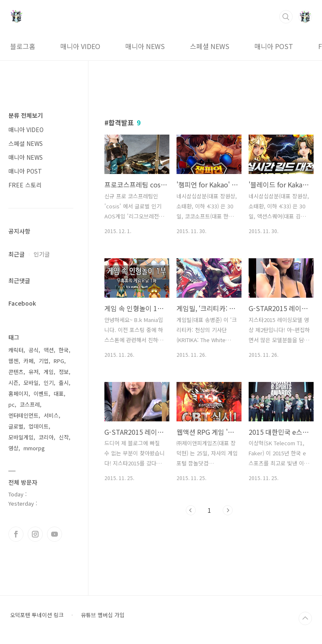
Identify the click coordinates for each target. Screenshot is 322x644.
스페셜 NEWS (210, 46)
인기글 (42, 254)
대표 (59, 393)
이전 (191, 510)
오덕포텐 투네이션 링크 (37, 615)
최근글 (17, 254)
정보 (64, 372)
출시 (64, 383)
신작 (64, 437)
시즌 (13, 383)
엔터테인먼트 (23, 415)
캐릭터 (16, 350)
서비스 (51, 415)
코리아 (46, 437)
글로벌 (16, 426)
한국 (64, 350)
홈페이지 (18, 393)
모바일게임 (21, 437)
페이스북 (16, 534)
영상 (13, 448)
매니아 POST (274, 46)
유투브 (55, 534)
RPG (59, 361)
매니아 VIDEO (80, 46)
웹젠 (13, 361)
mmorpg (34, 448)
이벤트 (41, 393)
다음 (228, 510)
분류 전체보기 (26, 115)
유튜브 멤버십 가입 (103, 615)
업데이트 (39, 426)
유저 (34, 372)
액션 (49, 350)
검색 (286, 17)
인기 (49, 383)
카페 (29, 361)
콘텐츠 (16, 372)
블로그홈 (23, 46)
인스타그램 (35, 534)
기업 (44, 361)
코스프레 (30, 404)
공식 (34, 350)
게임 (49, 372)
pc (12, 404)
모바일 (31, 383)
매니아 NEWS (145, 46)
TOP (305, 618)
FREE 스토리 (25, 185)
